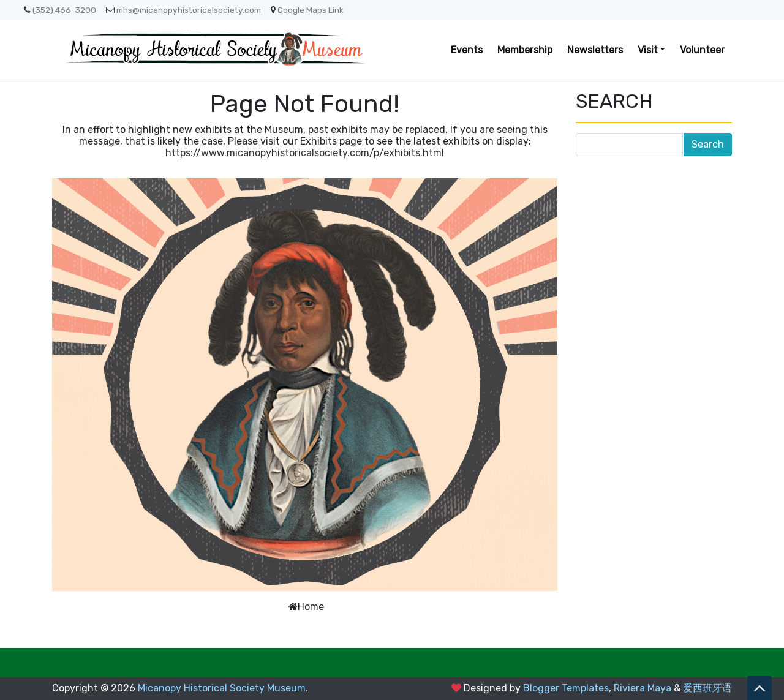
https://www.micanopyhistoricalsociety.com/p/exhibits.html (305, 153)
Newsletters (595, 50)
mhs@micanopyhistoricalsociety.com (183, 10)
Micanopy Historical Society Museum (222, 688)
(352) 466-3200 (60, 10)
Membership (525, 50)
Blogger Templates (566, 688)
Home (311, 607)
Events (467, 50)
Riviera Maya (643, 688)
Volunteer (702, 50)
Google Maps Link (307, 10)
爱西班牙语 (707, 688)
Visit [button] (648, 50)
